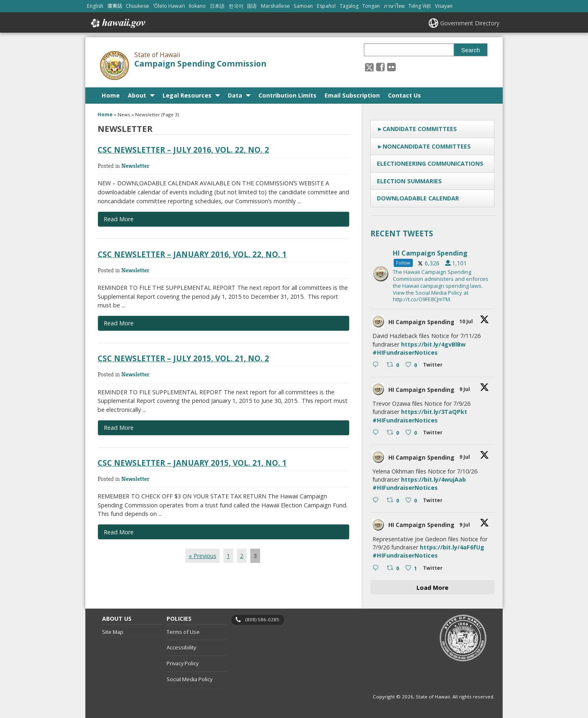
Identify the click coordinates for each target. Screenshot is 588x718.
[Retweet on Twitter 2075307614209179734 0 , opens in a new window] (394, 568)
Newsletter (135, 166)
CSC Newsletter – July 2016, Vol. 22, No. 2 (183, 150)
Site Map (113, 632)
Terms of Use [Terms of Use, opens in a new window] (183, 632)
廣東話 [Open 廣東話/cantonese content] (115, 6)
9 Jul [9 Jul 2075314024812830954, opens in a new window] (465, 457)
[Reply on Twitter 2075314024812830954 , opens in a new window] (378, 501)
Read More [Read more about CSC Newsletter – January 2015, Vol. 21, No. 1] (119, 532)
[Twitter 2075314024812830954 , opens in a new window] (434, 501)
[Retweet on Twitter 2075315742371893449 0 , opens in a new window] (394, 433)
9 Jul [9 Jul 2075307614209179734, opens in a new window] (465, 525)
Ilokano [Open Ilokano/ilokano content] (197, 6)
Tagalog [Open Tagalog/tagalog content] (349, 6)
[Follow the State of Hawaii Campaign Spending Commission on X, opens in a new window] (369, 67)
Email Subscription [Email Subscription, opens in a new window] (352, 95)
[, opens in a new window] (380, 67)
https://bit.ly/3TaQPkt (434, 412)
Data (235, 95)
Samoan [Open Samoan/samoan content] (303, 6)
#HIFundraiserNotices (405, 352)
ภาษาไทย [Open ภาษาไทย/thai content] (394, 6)
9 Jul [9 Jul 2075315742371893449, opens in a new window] (465, 389)
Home (111, 95)
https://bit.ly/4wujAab (433, 479)
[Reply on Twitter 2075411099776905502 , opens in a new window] (378, 365)
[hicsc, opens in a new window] (432, 274)
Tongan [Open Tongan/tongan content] (371, 6)
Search (471, 50)
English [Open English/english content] (95, 6)
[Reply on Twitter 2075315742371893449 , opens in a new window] (378, 433)
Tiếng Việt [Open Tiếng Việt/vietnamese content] (420, 6)
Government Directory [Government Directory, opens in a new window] (470, 23)
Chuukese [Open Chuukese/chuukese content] (137, 6)
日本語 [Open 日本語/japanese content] (217, 6)
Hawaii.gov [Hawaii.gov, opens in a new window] (117, 23)
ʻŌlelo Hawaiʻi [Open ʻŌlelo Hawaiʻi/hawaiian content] (169, 6)
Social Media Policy (189, 679)
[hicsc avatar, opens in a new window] (378, 322)
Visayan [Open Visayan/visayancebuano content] (444, 6)
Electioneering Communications (430, 163)
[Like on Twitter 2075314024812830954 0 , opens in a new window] (412, 501)
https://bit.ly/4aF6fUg (452, 547)
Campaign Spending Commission (200, 64)
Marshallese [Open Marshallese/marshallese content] (275, 6)
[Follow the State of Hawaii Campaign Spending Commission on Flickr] (391, 67)
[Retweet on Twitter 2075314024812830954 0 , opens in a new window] (394, 501)
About (137, 95)
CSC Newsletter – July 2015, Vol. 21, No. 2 (183, 358)
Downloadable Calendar (418, 198)
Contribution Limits (287, 95)
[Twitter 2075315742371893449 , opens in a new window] (434, 434)
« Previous (203, 556)
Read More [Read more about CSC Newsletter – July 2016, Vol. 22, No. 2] (119, 219)
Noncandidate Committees (427, 146)
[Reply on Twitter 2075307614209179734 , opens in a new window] (378, 568)
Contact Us (404, 95)
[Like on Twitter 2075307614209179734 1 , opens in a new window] (412, 568)
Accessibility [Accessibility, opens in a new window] (181, 647)
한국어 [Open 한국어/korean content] (236, 6)
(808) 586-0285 (262, 619)
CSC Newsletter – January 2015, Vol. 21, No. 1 (192, 463)
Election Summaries (409, 181)
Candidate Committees (420, 129)
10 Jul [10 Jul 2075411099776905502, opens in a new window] (467, 321)
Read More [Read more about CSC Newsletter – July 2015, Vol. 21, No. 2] (119, 428)
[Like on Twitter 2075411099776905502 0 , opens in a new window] (412, 365)
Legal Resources (187, 95)
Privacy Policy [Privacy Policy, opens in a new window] (183, 663)
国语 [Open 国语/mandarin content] (252, 6)
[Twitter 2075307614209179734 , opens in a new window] (434, 569)
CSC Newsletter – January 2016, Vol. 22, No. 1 (192, 254)
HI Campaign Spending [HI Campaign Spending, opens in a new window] (421, 322)
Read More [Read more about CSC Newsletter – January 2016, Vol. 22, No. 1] (119, 323)
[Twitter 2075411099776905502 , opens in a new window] (434, 366)
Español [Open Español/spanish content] (326, 6)
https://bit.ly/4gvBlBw (433, 344)
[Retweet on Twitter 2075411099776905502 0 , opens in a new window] (394, 365)
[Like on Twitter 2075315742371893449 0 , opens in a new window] (412, 433)
